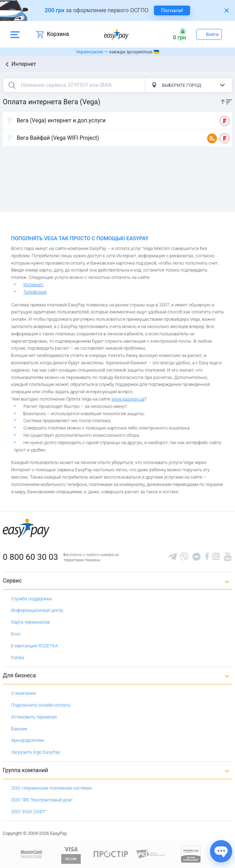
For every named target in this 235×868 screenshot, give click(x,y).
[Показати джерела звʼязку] (221, 851)
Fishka (18, 658)
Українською (89, 52)
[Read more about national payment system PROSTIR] (111, 854)
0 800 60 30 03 (30, 557)
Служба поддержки (31, 599)
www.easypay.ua (128, 399)
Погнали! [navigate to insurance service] (172, 10)
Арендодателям (28, 740)
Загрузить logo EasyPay (36, 752)
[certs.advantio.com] (191, 854)
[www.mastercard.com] (31, 854)
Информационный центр (37, 610)
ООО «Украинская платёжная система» (52, 788)
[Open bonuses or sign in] (180, 34)
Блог (16, 634)
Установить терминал (34, 717)
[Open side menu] (15, 34)
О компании (24, 693)
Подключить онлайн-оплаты (41, 705)
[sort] (226, 101)
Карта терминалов (30, 622)
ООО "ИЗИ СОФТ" (29, 812)
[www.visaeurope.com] (71, 854)
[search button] (12, 85)
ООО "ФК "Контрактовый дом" (42, 800)
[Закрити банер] (227, 10)
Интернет (24, 64)
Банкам (19, 729)
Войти (212, 34)
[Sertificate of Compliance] (151, 854)
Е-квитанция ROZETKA (34, 646)
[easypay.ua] (116, 34)
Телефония (35, 292)
